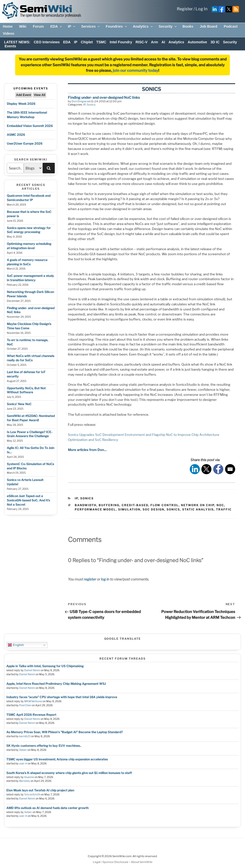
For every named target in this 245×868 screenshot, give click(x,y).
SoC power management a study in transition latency (30, 278)
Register (185, 9)
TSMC (101, 42)
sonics (173, 509)
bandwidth (86, 505)
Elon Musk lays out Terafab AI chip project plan (40, 790)
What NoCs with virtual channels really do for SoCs (31, 358)
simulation (129, 509)
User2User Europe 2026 (25, 143)
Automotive (197, 42)
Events (10, 46)
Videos (9, 34)
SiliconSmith (32, 795)
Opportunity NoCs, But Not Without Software (26, 390)
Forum (38, 26)
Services (91, 26)
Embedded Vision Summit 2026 (30, 126)
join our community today (135, 71)
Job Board (209, 26)
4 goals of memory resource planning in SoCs (27, 262)
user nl (23, 764)
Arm (154, 42)
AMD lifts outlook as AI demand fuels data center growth (47, 808)
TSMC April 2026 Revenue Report (31, 715)
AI (163, 42)
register (90, 579)
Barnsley (25, 781)
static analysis (198, 509)
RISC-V (141, 42)
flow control (165, 505)
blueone (29, 777)
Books (188, 26)
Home (8, 26)
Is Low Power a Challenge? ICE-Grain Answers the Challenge (30, 434)
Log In (201, 9)
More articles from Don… (87, 450)
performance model (95, 509)
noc (220, 505)
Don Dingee (79, 101)
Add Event (24, 95)
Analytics (143, 26)
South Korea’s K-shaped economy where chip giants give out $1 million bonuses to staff (69, 773)
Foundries (117, 26)
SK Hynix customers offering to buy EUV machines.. (44, 746)
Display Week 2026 (21, 104)
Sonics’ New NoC (19, 404)
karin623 (25, 736)
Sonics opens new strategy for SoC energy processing (29, 230)
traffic (224, 509)
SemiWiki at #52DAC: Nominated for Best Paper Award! (31, 418)
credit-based (135, 505)
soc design (153, 509)
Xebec (23, 750)
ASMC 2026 (16, 135)
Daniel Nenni (32, 670)
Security (168, 26)
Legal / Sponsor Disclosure (111, 862)
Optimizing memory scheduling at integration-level (29, 246)
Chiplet (87, 42)
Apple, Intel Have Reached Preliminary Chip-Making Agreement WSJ (56, 684)
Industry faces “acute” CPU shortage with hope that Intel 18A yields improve (62, 697)
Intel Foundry (121, 42)
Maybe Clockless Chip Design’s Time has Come (29, 326)
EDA (56, 26)
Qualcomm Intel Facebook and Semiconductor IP (29, 198)
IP (72, 26)
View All (39, 95)
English (16, 645)
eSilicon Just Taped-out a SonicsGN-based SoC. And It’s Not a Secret (28, 500)
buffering (109, 505)
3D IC (215, 42)
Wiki (23, 26)
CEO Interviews (47, 42)
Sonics (91, 105)
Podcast (231, 26)
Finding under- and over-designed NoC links (104, 97)
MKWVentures (33, 701)
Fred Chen (25, 705)
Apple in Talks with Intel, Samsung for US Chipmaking (45, 666)
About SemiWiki (142, 862)
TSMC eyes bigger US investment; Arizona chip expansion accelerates (57, 759)
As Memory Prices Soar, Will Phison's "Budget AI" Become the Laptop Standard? (64, 732)
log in (105, 579)
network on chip (198, 505)
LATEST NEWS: (17, 42)
